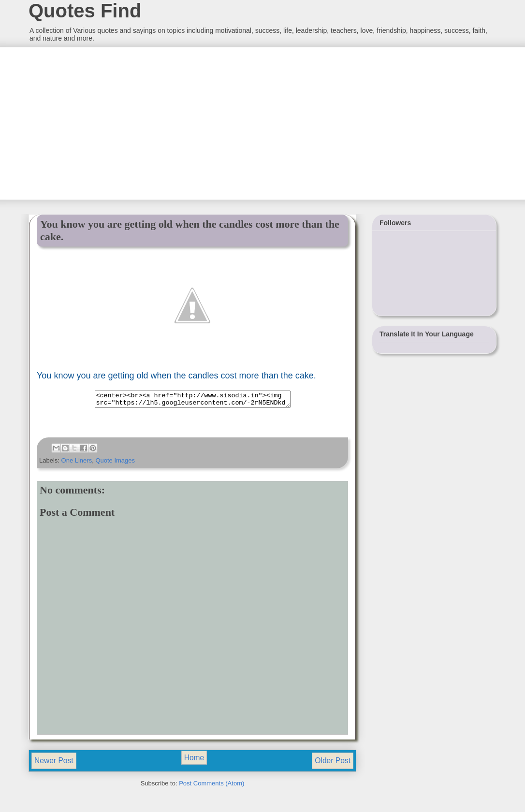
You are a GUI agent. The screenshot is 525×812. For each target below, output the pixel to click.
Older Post (333, 763)
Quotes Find (85, 11)
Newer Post (54, 763)
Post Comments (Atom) (211, 786)
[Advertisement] (101, 122)
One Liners (77, 463)
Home (194, 761)
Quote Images (115, 463)
